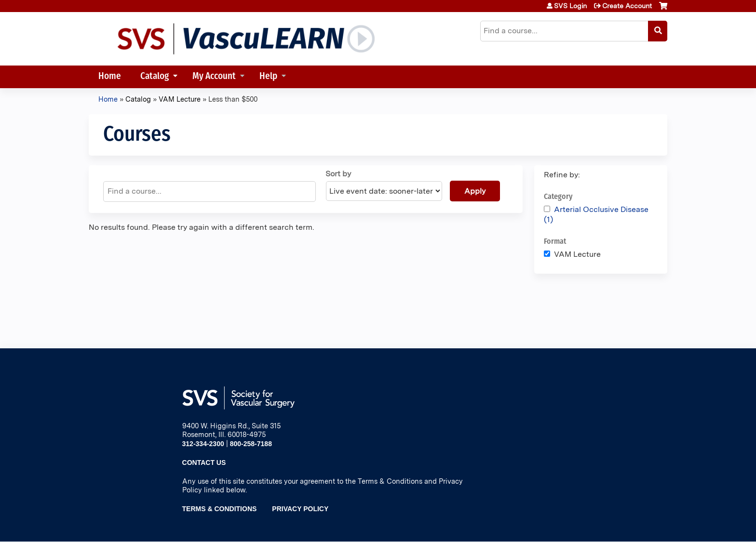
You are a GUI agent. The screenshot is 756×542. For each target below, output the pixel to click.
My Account (214, 77)
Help (268, 77)
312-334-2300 (203, 444)
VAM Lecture (180, 99)
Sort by (338, 174)
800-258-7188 (251, 444)
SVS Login (570, 6)
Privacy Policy (300, 509)
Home (110, 77)
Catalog (155, 77)
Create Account (627, 6)
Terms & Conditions (220, 509)
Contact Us (204, 463)
